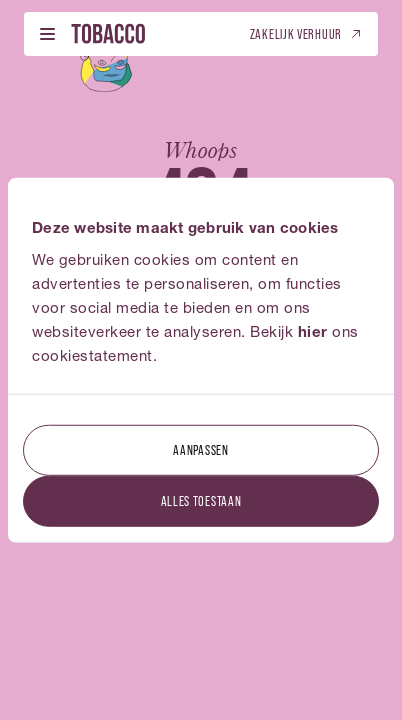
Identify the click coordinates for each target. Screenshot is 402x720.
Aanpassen (200, 448)
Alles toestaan (201, 499)
